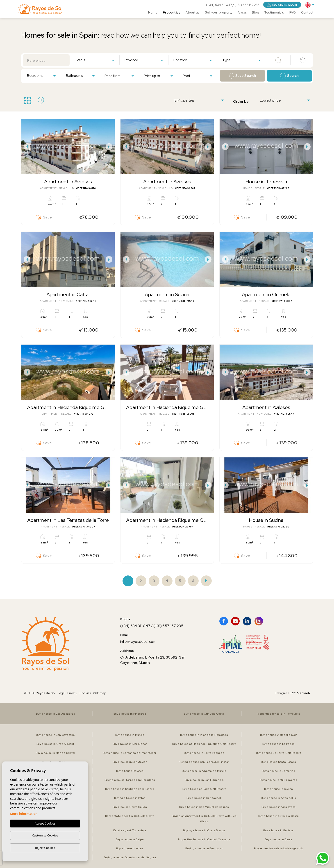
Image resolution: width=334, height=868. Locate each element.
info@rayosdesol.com (138, 642)
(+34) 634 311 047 (219, 5)
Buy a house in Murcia (130, 735)
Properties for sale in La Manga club (278, 848)
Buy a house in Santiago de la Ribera (130, 789)
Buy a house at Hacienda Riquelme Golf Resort (204, 744)
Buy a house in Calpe (130, 839)
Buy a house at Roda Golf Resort (204, 789)
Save (44, 217)
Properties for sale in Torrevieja (278, 714)
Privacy (72, 693)
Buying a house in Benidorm (204, 848)
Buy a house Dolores (130, 771)
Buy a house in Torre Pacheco (204, 753)
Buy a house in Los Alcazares (56, 714)
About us (193, 12)
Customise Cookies (45, 835)
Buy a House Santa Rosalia (279, 762)
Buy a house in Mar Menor (130, 744)
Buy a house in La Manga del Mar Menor (130, 753)
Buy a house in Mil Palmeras (278, 780)
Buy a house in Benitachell (204, 798)
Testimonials (274, 12)
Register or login (282, 5)
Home (153, 12)
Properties (172, 12)
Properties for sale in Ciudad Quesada (204, 839)
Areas (242, 12)
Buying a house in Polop (130, 798)
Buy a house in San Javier (130, 762)
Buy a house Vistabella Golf (279, 735)
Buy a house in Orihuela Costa (204, 714)
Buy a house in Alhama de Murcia (204, 771)
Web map (100, 693)
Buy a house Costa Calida (130, 807)
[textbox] (96, 60)
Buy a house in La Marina (278, 771)
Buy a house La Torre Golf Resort (278, 753)
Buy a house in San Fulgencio (204, 780)
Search (289, 76)
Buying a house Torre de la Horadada (130, 780)
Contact (307, 12)
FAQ (293, 12)
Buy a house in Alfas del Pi (279, 798)
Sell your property (219, 12)
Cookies (85, 693)
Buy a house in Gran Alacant (55, 744)
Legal (62, 693)
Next (110, 147)
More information (24, 814)
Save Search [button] (242, 76)
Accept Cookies (45, 823)
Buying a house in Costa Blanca (204, 830)
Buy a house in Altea (130, 848)
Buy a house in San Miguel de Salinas (204, 807)
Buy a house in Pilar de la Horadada (204, 735)
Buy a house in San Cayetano (55, 735)
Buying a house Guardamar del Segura (130, 857)
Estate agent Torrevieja (130, 830)
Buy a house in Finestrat (130, 714)
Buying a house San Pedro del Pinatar (204, 762)
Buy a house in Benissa (278, 830)
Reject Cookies (45, 848)
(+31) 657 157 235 (247, 5)
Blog (256, 12)
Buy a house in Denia (278, 839)
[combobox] (95, 60)
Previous (26, 147)
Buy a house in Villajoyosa (278, 807)
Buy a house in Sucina (279, 789)
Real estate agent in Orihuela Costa (130, 816)
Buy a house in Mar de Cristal (55, 753)
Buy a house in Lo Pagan (278, 744)
